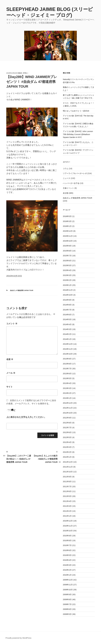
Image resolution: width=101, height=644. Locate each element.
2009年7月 (67, 604)
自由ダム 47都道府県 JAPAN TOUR (22, 290)
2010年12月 (68, 521)
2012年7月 (67, 428)
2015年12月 (68, 231)
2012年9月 (67, 418)
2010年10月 (68, 531)
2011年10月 (68, 472)
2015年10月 (68, 241)
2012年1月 (67, 457)
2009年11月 (68, 585)
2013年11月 (68, 349)
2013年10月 (68, 354)
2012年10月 (68, 413)
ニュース (67, 178)
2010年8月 (67, 540)
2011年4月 (67, 501)
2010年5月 (67, 555)
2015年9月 (67, 246)
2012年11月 (68, 408)
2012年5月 (67, 437)
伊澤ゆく (26, 73)
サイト (9, 387)
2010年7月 (67, 545)
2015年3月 (67, 275)
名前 (10, 359)
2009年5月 (67, 614)
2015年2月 (67, 280)
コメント (12, 324)
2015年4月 (67, 270)
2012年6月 (67, 432)
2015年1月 (67, 285)
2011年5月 (67, 496)
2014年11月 (68, 290)
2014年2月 (67, 334)
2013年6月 (67, 374)
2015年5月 (67, 265)
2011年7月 (67, 487)
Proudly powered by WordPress (18, 638)
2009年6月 (67, 609)
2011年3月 (67, 506)
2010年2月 (67, 570)
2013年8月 (67, 364)
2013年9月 (67, 359)
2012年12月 (68, 403)
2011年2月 (67, 511)
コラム (66, 169)
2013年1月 (67, 398)
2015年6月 (67, 261)
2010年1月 (67, 575)
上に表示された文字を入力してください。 (26, 417)
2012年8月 (67, 423)
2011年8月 (67, 482)
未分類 (66, 193)
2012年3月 (67, 447)
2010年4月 (67, 560)
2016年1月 (67, 226)
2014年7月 (67, 310)
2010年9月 (67, 536)
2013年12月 (68, 344)
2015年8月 (67, 251)
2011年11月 (68, 467)
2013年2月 (67, 393)
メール (11, 373)
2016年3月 (67, 221)
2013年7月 (67, 369)
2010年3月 (67, 565)
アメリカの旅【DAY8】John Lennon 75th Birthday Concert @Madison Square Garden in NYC (78, 134)
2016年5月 (67, 216)
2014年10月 (68, 295)
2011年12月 (68, 462)
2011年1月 (67, 516)
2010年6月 (67, 550)
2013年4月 (67, 383)
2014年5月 (67, 319)
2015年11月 (68, 236)
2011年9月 (67, 477)
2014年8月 (67, 305)
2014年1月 (67, 339)
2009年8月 (67, 599)
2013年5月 (67, 378)
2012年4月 (67, 442)
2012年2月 (67, 452)
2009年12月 (68, 580)
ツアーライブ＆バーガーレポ (75, 173)
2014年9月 (67, 300)
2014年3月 (67, 329)
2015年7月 (67, 256)
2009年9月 (67, 594)
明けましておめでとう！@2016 (76, 111)
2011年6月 (67, 491)
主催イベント (68, 188)
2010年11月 (68, 526)
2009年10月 (68, 590)
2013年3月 (67, 388)
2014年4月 (67, 324)
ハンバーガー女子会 (71, 183)
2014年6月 (67, 315)
